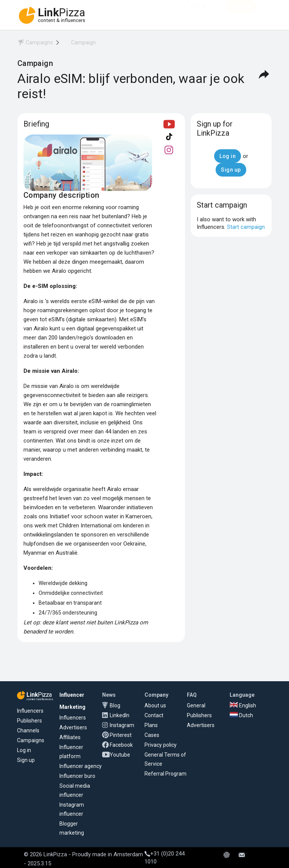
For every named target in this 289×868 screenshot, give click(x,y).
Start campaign (246, 227)
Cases (152, 735)
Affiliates (70, 737)
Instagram (122, 725)
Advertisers (73, 727)
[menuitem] (35, 44)
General (196, 705)
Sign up (26, 760)
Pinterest (121, 735)
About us (155, 705)
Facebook (121, 745)
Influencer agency (81, 766)
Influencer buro (77, 776)
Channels (28, 730)
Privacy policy (161, 745)
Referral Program (165, 774)
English (243, 705)
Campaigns (31, 740)
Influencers (30, 711)
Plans (151, 725)
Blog (115, 705)
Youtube (120, 755)
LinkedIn (120, 715)
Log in (24, 750)
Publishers (30, 721)
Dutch (241, 715)
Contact (154, 715)
